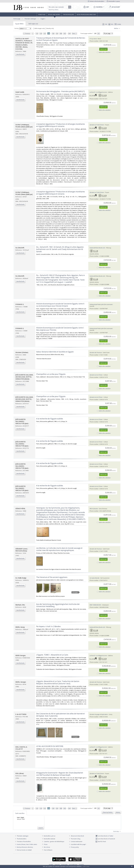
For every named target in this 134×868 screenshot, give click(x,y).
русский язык (73, 865)
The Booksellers (69, 14)
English (51, 865)
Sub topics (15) (33, 24)
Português (64, 865)
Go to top (117, 831)
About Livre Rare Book (77, 836)
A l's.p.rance (93, 39)
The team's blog (74, 839)
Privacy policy (74, 847)
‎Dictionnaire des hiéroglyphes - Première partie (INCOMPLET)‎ (61, 91)
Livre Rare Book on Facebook (105, 839)
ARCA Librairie (94, 509)
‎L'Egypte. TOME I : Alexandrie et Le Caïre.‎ (52, 655)
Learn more (86, 866)
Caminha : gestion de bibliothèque (54, 841)
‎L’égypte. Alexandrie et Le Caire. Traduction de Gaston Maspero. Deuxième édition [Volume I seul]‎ (58, 682)
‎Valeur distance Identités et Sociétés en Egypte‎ (55, 352)
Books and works (54, 14)
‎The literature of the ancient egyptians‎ (52, 577)
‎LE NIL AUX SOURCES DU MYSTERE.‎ (50, 746)
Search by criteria (53, 10)
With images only (39, 28)
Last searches (20, 813)
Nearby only (49, 28)
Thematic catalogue (30, 19)
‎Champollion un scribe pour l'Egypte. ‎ (51, 374)
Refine (117, 28)
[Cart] (86, 7)
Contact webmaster (75, 841)
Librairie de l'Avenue (96, 353)
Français (57, 865)
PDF (105, 24)
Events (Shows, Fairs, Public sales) (26, 844)
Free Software (48, 850)
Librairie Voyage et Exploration (99, 714)
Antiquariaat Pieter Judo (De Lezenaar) (101, 304)
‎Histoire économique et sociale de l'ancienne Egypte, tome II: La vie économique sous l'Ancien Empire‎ (60, 305)
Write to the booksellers (96, 1)
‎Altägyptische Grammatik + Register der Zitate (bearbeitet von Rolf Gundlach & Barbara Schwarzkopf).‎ (60, 774)
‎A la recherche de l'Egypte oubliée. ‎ (50, 419)
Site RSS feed (101, 841)
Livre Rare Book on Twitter (104, 836)
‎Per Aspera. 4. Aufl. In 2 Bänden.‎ (49, 626)
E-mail (118, 24)
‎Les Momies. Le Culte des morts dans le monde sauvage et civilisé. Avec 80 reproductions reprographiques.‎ (59, 549)
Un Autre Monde (94, 578)
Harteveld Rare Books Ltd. (97, 248)
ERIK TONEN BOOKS (95, 605)
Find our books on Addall (23, 850)
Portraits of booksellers (24, 841)
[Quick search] (59, 7)
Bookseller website (48, 839)
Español (81, 865)
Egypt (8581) (19, 24)
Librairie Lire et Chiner (96, 375)
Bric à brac (47, 847)
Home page (42, 14)
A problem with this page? (77, 844)
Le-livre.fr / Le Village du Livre (98, 92)
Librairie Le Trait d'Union (97, 125)
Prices (46, 844)
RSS (111, 24)
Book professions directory (86, 14)
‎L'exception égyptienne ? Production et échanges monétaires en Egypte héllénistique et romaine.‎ (61, 125)
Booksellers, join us (48, 836)
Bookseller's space (113, 1)
